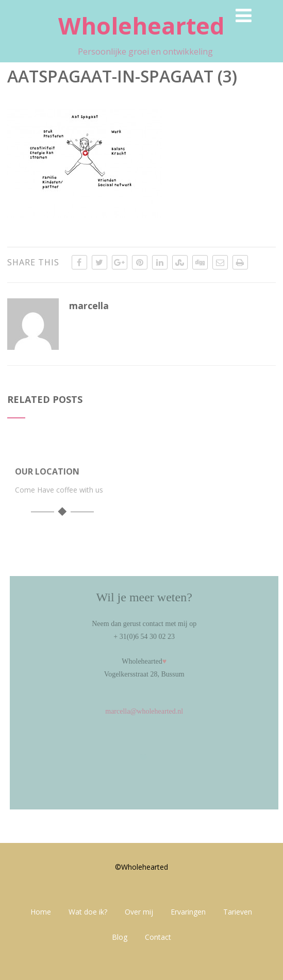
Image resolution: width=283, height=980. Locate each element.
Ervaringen (188, 912)
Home (41, 912)
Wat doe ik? (88, 912)
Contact (158, 937)
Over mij (139, 912)
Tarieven (238, 912)
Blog (120, 937)
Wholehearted (142, 26)
